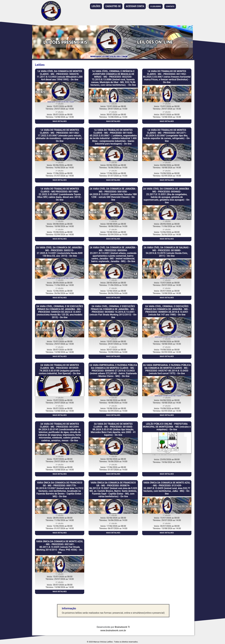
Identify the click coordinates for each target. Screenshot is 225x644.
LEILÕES (96, 6)
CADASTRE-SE (113, 6)
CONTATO (170, 6)
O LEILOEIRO (156, 6)
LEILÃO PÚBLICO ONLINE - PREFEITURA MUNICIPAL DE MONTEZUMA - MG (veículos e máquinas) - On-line (167, 427)
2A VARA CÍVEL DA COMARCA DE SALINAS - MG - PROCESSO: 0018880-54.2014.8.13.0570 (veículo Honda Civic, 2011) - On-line (167, 252)
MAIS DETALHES (60, 121)
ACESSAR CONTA (135, 6)
